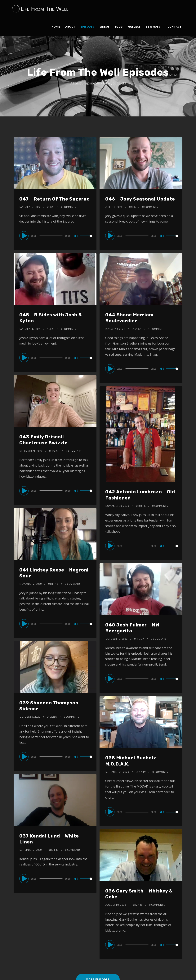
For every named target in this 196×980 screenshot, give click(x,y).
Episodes (87, 27)
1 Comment (156, 329)
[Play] (25, 236)
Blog (119, 27)
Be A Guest (154, 27)
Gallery (134, 27)
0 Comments (68, 207)
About (70, 27)
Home (56, 27)
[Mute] (76, 236)
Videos (105, 27)
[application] (55, 236)
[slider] (51, 236)
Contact (175, 27)
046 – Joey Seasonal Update (140, 199)
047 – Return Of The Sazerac (54, 199)
